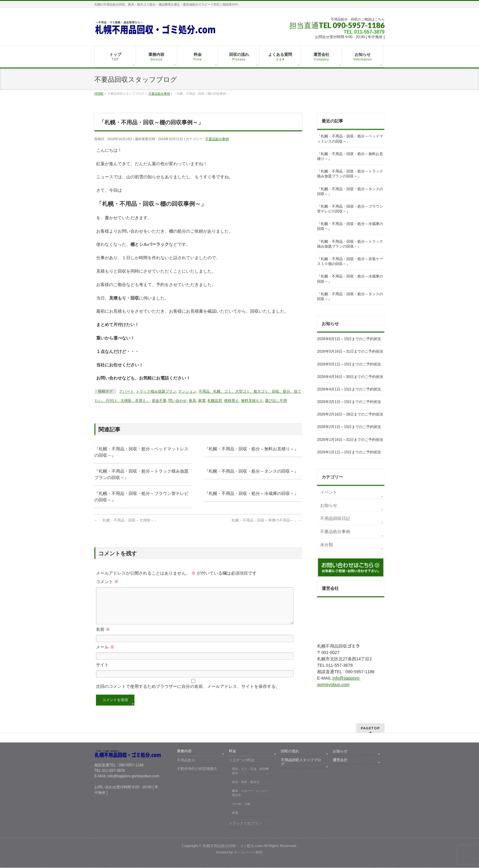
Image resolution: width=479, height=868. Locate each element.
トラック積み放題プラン (156, 391)
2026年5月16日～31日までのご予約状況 (350, 351)
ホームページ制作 (248, 852)
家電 (202, 401)
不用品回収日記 (335, 518)
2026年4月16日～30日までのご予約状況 (350, 377)
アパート (126, 391)
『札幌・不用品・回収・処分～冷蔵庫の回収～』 (251, 493)
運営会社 (340, 760)
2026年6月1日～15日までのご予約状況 (349, 339)
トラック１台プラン (245, 823)
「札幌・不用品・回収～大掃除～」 (126, 520)
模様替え (232, 401)
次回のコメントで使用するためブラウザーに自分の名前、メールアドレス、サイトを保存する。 (188, 694)
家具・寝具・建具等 (246, 782)
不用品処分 (186, 760)
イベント (329, 492)
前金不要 (159, 401)
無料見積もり (252, 401)
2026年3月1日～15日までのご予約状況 (349, 402)
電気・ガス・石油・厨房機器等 (250, 771)
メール (105, 654)
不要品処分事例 (217, 139)
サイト (102, 672)
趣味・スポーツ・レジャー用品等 (250, 793)
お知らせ (329, 505)
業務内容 (184, 751)
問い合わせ (177, 401)
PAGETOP (370, 728)
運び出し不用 (276, 401)
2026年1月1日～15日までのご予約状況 (349, 452)
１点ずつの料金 (242, 760)
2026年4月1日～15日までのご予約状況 (349, 389)
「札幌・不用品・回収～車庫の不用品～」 (265, 520)
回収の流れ (290, 751)
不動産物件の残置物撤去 (197, 769)
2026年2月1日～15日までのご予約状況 (349, 427)
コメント (107, 582)
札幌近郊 (215, 401)
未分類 (327, 545)
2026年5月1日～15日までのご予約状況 (349, 364)
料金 (232, 751)
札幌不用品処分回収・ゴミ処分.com (233, 846)
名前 (103, 637)
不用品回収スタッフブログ (301, 762)
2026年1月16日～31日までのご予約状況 (350, 440)
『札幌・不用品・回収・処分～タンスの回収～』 (251, 471)
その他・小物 (241, 804)
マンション (187, 391)
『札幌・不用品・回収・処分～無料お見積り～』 (251, 449)
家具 (192, 401)
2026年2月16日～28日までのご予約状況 (350, 414)
